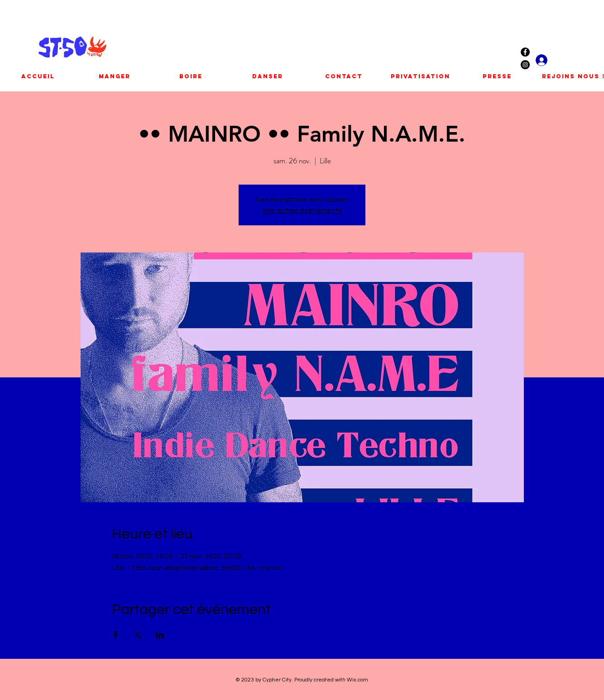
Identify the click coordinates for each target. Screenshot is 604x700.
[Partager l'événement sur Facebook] (116, 635)
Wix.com (357, 680)
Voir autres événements (302, 210)
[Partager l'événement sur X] (138, 635)
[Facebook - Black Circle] (525, 52)
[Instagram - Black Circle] (525, 65)
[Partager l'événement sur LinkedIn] (160, 635)
